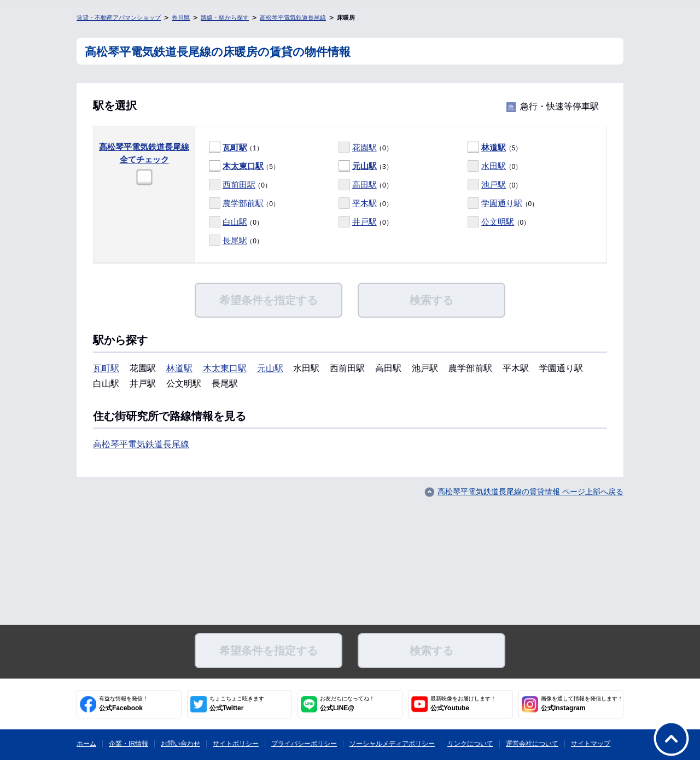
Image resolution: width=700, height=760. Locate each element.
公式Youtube (463, 704)
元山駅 (364, 166)
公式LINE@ (347, 704)
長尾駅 (235, 240)
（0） (366, 148)
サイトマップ (591, 744)
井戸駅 (364, 222)
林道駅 (494, 147)
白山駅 (235, 222)
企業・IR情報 (129, 744)
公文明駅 (498, 222)
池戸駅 (494, 185)
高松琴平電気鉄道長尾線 (293, 17)
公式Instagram (582, 704)
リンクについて (470, 744)
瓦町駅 (235, 147)
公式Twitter (237, 704)
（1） (236, 148)
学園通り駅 (502, 203)
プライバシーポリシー (304, 744)
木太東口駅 (243, 166)
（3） (366, 166)
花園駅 (364, 147)
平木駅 (364, 203)
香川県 (181, 17)
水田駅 (494, 166)
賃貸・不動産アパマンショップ (119, 17)
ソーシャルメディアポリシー (392, 744)
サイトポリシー (236, 744)
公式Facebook (124, 704)
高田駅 (364, 185)
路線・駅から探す (225, 17)
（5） (495, 148)
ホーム (86, 744)
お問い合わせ (180, 744)
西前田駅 (239, 185)
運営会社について (532, 744)
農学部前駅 (243, 203)
